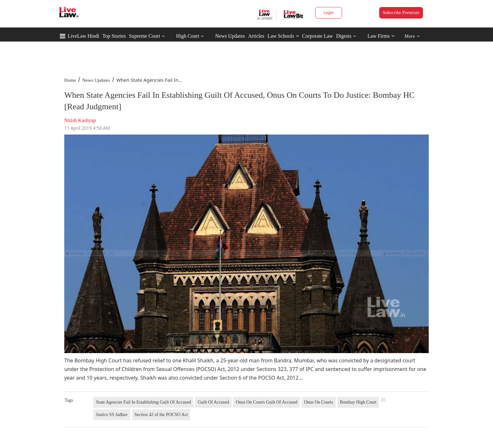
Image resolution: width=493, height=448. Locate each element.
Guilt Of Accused (213, 402)
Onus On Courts (319, 402)
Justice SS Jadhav (112, 415)
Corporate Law (317, 36)
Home (70, 80)
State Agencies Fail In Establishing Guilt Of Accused (143, 402)
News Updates (230, 36)
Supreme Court (144, 36)
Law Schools (283, 36)
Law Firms (381, 36)
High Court (188, 36)
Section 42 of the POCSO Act (161, 415)
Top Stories (114, 36)
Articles (256, 36)
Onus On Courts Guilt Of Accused (266, 402)
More (412, 36)
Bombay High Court (358, 402)
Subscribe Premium (401, 13)
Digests (344, 36)
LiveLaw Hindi (83, 36)
